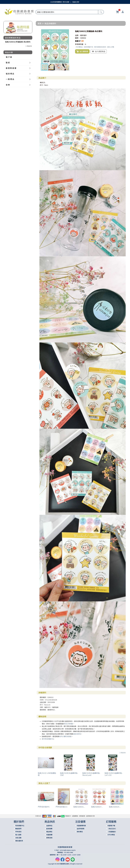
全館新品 (49, 826)
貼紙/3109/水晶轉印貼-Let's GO (114, 774)
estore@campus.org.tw (68, 850)
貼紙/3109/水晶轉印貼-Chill (69, 774)
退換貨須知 (77, 734)
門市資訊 (18, 832)
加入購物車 (82, 51)
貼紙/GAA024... (115, 807)
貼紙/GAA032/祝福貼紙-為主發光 (18, 42)
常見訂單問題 (68, 724)
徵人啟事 (18, 835)
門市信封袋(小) (61, 807)
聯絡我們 (18, 829)
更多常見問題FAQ (48, 739)
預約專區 (80, 832)
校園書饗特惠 (81, 826)
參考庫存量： (80, 44)
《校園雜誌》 (112, 832)
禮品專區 (49, 832)
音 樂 (8, 85)
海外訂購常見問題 (65, 736)
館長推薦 (49, 829)
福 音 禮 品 (10, 74)
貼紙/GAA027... (97, 807)
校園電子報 (111, 826)
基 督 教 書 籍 (11, 68)
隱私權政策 (19, 841)
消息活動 (18, 838)
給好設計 (83, 35)
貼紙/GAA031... (79, 807)
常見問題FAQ (20, 826)
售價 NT (78, 41)
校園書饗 (49, 835)
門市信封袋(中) (44, 807)
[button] (70, 31)
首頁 (40, 23)
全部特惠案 (81, 829)
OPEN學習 (111, 835)
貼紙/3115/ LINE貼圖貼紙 (47, 774)
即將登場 (49, 838)
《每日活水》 (112, 829)
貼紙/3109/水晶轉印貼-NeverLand (91, 774)
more (122, 752)
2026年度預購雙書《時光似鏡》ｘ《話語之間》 (65, 2)
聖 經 (8, 63)
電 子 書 (9, 57)
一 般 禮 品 (10, 79)
